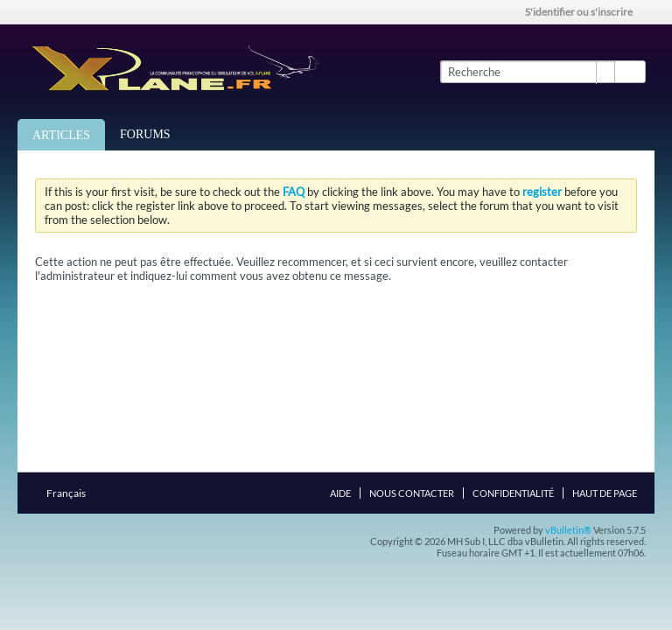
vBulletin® (568, 530)
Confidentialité (513, 493)
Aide (340, 493)
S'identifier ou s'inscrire (584, 12)
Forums (145, 134)
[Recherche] (527, 72)
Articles (61, 135)
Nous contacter (412, 493)
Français (71, 493)
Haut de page (605, 493)
